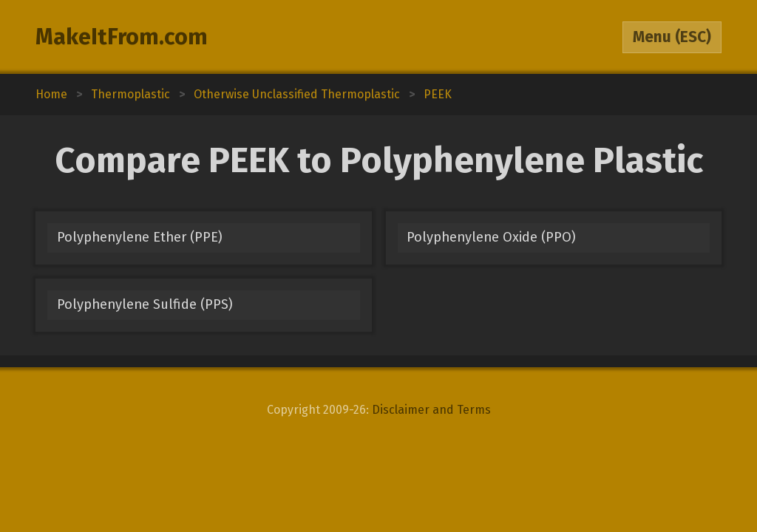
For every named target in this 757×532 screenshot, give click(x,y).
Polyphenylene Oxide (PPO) (491, 237)
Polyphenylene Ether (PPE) (140, 237)
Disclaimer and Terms (431, 410)
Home (51, 94)
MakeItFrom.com (122, 37)
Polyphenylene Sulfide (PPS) (145, 304)
